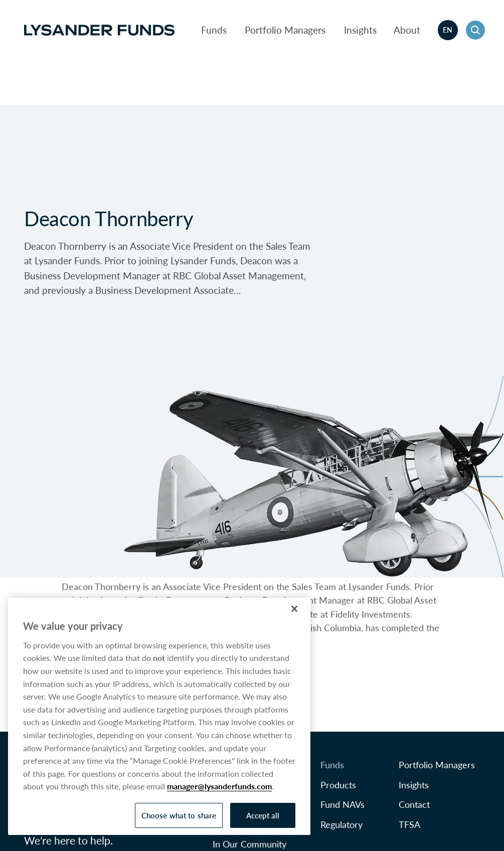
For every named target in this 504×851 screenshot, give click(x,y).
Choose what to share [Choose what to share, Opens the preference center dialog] (179, 815)
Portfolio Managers (285, 30)
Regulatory (342, 824)
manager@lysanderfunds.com (219, 786)
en (448, 30)
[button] (475, 30)
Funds (214, 30)
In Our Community (249, 844)
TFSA (409, 824)
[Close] (294, 609)
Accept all (263, 815)
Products (338, 785)
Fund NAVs (343, 804)
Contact (414, 804)
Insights (360, 30)
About (407, 30)
